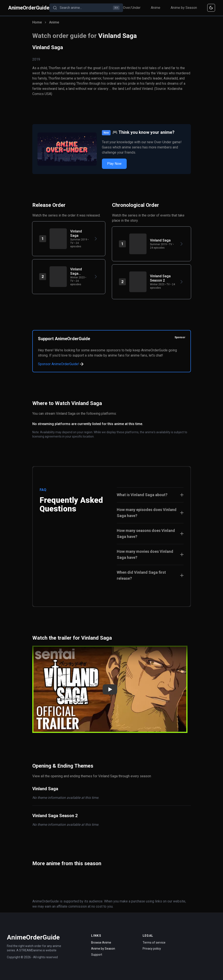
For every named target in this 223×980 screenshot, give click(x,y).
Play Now (114, 164)
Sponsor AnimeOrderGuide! (61, 364)
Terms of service (154, 943)
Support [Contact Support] (97, 955)
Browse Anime (101, 943)
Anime (156, 8)
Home (37, 22)
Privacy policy (152, 949)
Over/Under (132, 8)
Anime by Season (184, 8)
